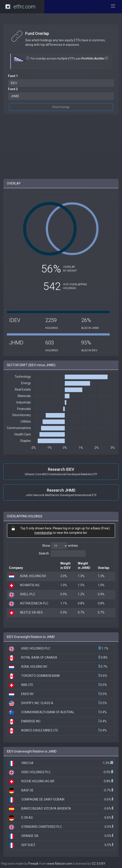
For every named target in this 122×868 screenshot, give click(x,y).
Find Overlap (61, 107)
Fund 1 (13, 76)
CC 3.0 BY (99, 864)
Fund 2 (13, 89)
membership (43, 533)
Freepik (33, 864)
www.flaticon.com (60, 864)
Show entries (60, 546)
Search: (62, 554)
